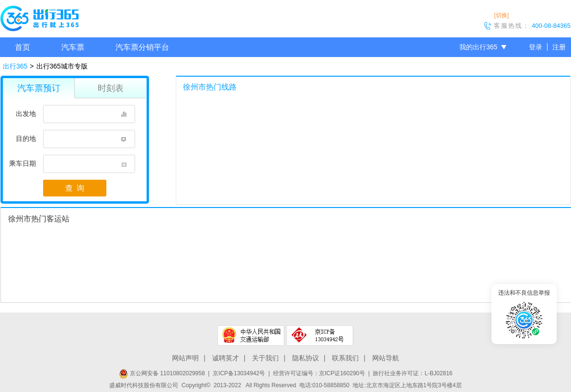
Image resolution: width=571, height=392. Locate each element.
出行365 (15, 66)
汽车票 (73, 47)
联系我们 (345, 358)
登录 (536, 47)
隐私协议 (306, 358)
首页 (23, 47)
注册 (559, 47)
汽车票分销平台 (142, 47)
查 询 (75, 188)
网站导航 (386, 358)
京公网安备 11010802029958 (162, 373)
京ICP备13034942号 (239, 373)
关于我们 (265, 358)
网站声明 (185, 358)
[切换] (501, 15)
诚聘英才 (226, 358)
